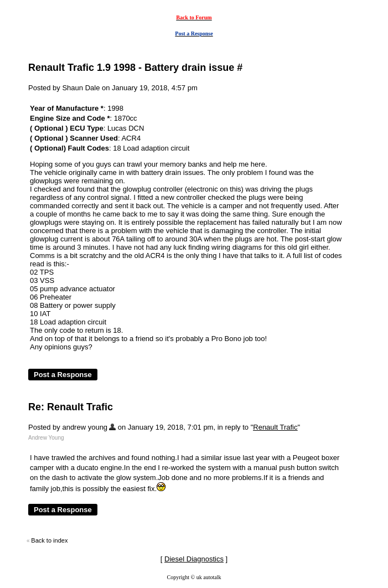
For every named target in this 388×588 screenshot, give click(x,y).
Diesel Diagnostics (194, 559)
